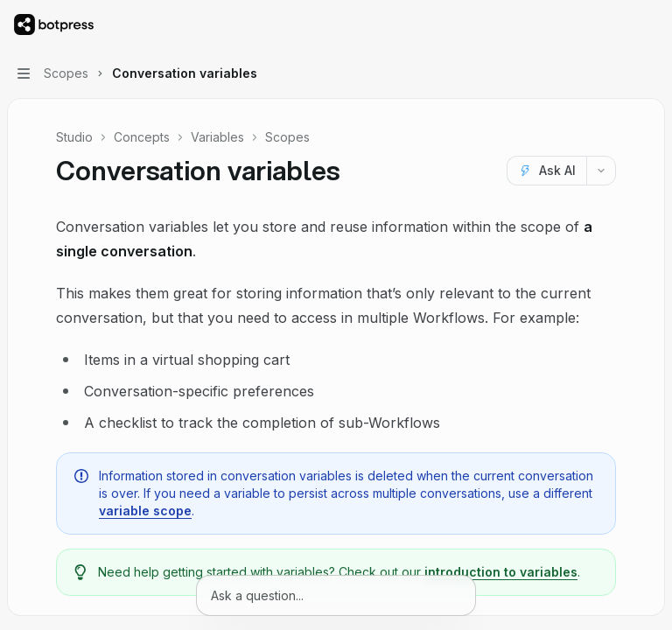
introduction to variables (501, 572)
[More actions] (649, 24)
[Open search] (616, 24)
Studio (74, 137)
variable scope (145, 511)
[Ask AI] (546, 171)
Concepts (142, 137)
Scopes (287, 137)
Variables (217, 137)
